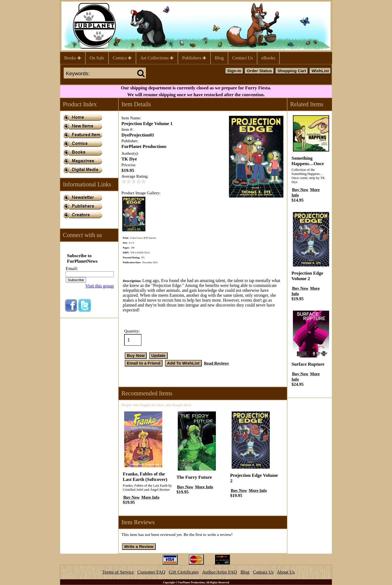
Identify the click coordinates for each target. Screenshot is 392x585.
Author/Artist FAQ (220, 572)
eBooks (268, 58)
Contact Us (243, 58)
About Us (286, 572)
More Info (150, 497)
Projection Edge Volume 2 (307, 276)
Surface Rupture (308, 364)
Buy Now (131, 497)
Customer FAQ (151, 572)
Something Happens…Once (308, 161)
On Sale (97, 58)
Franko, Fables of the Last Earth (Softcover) (145, 477)
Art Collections (157, 58)
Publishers (194, 58)
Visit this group (99, 286)
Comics (122, 58)
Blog (219, 58)
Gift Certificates (184, 572)
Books (73, 58)
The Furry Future (194, 477)
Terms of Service (118, 572)
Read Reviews (216, 363)
